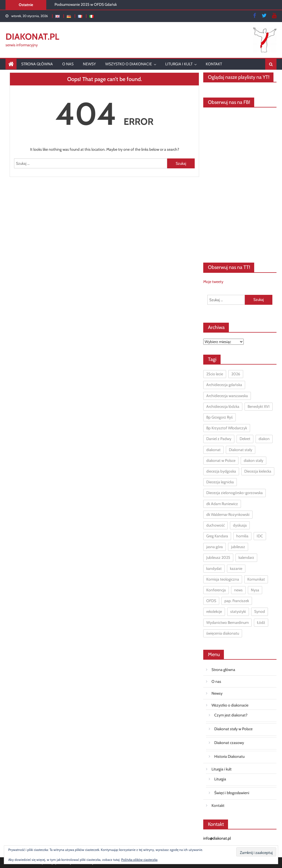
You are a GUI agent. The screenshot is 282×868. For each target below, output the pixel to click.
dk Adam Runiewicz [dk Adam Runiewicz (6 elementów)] (222, 504)
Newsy (89, 64)
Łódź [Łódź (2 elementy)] (261, 622)
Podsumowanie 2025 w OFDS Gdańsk (86, 4)
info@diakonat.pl (217, 838)
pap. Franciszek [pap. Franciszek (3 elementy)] (237, 601)
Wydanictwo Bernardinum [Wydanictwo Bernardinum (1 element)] (227, 622)
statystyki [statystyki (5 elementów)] (238, 611)
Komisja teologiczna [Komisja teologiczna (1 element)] (223, 579)
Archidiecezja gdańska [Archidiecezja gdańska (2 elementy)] (224, 385)
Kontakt (214, 64)
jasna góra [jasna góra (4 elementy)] (215, 547)
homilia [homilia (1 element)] (242, 536)
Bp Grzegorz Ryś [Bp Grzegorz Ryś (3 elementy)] (219, 417)
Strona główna (37, 64)
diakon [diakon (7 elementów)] (264, 439)
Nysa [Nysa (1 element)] (255, 590)
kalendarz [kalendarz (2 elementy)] (246, 557)
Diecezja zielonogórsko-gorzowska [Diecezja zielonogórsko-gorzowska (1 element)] (234, 493)
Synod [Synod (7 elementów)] (260, 611)
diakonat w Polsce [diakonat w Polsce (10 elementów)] (221, 460)
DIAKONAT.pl (32, 37)
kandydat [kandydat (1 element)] (214, 568)
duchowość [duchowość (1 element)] (215, 525)
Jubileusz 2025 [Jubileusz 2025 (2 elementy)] (218, 557)
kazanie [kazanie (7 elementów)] (236, 568)
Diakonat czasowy (229, 743)
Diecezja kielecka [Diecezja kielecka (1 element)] (258, 471)
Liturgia (220, 779)
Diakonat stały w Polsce (233, 729)
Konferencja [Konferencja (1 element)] (216, 590)
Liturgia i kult (179, 64)
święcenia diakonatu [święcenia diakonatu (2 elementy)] (223, 633)
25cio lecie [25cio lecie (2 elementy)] (215, 374)
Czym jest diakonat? (231, 715)
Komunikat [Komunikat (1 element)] (256, 579)
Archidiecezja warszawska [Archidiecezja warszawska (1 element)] (227, 396)
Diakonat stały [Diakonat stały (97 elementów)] (241, 450)
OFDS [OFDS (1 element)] (211, 601)
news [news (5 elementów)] (238, 590)
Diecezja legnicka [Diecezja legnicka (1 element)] (220, 482)
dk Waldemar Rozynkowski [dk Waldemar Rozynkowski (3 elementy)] (228, 514)
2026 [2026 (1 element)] (236, 374)
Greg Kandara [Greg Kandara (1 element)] (217, 536)
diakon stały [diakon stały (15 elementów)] (253, 460)
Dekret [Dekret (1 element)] (245, 439)
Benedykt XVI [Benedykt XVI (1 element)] (259, 406)
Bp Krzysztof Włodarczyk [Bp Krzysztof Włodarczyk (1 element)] (227, 428)
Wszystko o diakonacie (129, 64)
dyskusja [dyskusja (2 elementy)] (240, 525)
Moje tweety (213, 282)
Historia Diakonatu (229, 756)
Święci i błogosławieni (232, 793)
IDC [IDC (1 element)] (260, 536)
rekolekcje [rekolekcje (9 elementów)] (214, 611)
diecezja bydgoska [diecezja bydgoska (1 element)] (221, 471)
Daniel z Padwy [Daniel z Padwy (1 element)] (219, 439)
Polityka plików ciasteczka (139, 860)
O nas (68, 64)
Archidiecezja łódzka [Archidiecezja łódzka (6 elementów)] (223, 406)
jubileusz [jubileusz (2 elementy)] (238, 547)
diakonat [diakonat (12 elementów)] (213, 450)
